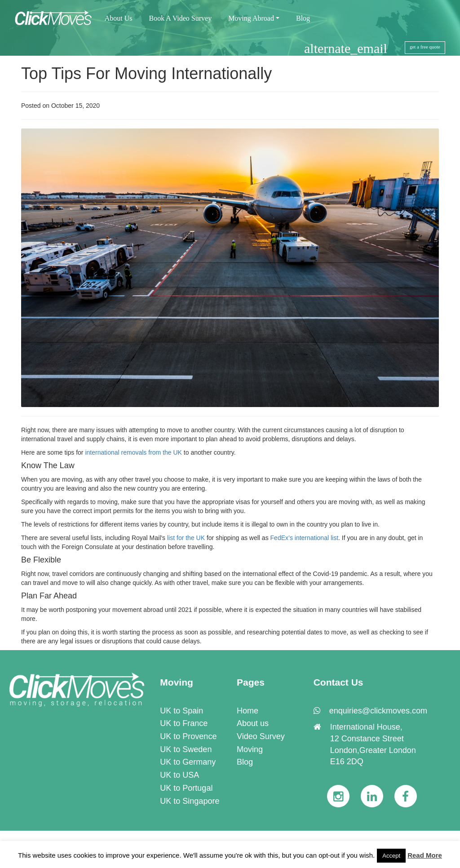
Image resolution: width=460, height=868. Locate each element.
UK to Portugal (186, 788)
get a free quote (425, 47)
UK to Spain (181, 711)
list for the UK (186, 538)
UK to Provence (188, 736)
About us (253, 723)
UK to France (184, 723)
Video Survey (261, 736)
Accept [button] (391, 856)
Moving (250, 749)
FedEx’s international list (304, 538)
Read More (425, 855)
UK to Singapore (190, 801)
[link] (77, 690)
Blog (245, 762)
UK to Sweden (186, 749)
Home (248, 711)
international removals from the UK (133, 452)
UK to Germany (188, 762)
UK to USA (179, 775)
